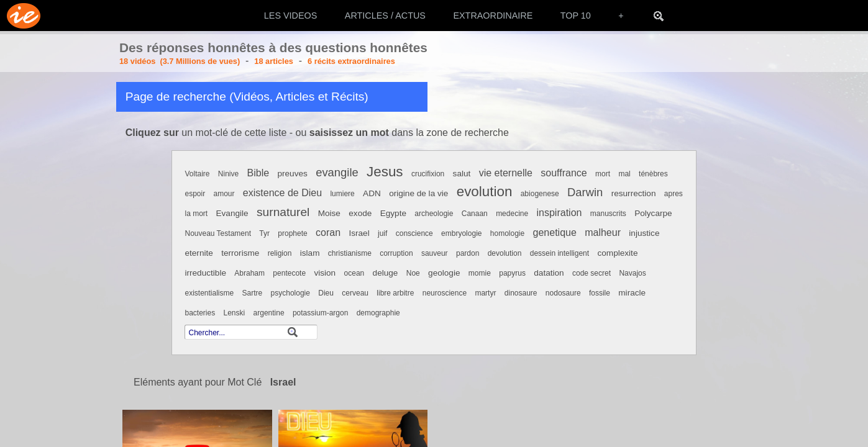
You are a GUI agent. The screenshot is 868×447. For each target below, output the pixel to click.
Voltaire (197, 174)
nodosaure (563, 293)
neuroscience (445, 293)
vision (325, 273)
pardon (468, 253)
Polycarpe (653, 213)
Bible (258, 173)
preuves (292, 174)
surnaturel (283, 212)
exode (360, 213)
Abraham (249, 273)
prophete (292, 233)
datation (549, 273)
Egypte (393, 213)
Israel (359, 233)
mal (624, 174)
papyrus (512, 273)
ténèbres (653, 174)
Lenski (235, 313)
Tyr (264, 233)
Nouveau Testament (218, 233)
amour (224, 194)
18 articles (274, 61)
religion (280, 253)
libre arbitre (395, 293)
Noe (413, 273)
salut (462, 174)
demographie (378, 313)
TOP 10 (576, 16)
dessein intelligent (560, 253)
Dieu (326, 293)
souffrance (564, 173)
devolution (505, 253)
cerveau (355, 293)
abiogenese (540, 194)
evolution (485, 192)
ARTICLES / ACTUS (385, 16)
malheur (603, 233)
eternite (199, 253)
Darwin (585, 192)
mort (603, 174)
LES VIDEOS (291, 16)
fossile (600, 293)
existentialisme (209, 293)
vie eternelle (506, 173)
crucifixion (428, 174)
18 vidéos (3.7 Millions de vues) (180, 61)
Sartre (253, 293)
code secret (592, 273)
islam (310, 253)
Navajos (632, 273)
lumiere (342, 194)
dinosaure (521, 293)
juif (382, 233)
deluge (386, 273)
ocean (354, 273)
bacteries (200, 313)
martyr (485, 293)
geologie (444, 273)
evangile (337, 172)
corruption (396, 253)
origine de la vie (418, 193)
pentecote (289, 273)
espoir (195, 194)
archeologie (434, 214)
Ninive (228, 174)
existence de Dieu (282, 193)
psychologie (290, 293)
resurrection (634, 193)
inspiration (560, 213)
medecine (512, 214)
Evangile (232, 213)
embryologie (461, 233)
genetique (555, 233)
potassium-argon (320, 313)
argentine (269, 313)
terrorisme (240, 253)
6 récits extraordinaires (351, 61)
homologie (507, 233)
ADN (372, 193)
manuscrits (608, 214)
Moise (329, 213)
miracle (632, 293)
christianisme (350, 253)
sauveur (435, 253)
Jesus (385, 172)
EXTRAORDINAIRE (493, 16)
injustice (644, 233)
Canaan (475, 214)
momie (480, 273)
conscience (414, 233)
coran (328, 233)
